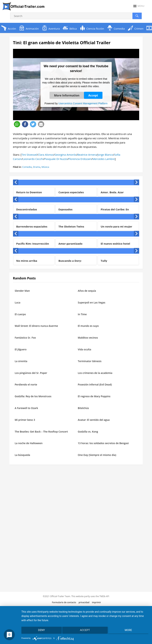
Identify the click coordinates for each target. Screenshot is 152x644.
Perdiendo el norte (26, 384)
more (130, 631)
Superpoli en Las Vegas (92, 302)
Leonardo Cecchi (33, 159)
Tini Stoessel (29, 155)
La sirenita (21, 361)
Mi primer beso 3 (25, 420)
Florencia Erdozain (80, 159)
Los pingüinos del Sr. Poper (31, 373)
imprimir (96, 602)
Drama (37, 167)
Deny (40, 631)
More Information (67, 95)
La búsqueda (22, 455)
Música (45, 167)
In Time (82, 314)
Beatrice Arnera (87, 155)
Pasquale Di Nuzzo (56, 159)
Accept (93, 95)
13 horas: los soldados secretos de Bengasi (103, 443)
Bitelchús (83, 408)
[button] (139, 6)
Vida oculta (85, 349)
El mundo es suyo (88, 326)
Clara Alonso (46, 155)
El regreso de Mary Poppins (94, 396)
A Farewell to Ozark (26, 408)
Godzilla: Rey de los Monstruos (33, 396)
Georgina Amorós (65, 155)
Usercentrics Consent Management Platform (83, 103)
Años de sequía (87, 291)
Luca (18, 302)
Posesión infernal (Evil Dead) (95, 384)
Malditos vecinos (88, 338)
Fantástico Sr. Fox (25, 338)
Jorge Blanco (105, 155)
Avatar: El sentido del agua (94, 420)
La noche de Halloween (29, 443)
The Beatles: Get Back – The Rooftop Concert (41, 432)
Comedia (27, 167)
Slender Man (22, 291)
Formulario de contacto (64, 602)
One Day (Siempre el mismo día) (97, 455)
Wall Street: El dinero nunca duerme (36, 326)
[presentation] (16, 182)
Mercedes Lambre (104, 159)
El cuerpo (20, 314)
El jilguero (21, 349)
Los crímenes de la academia (95, 373)
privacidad (84, 602)
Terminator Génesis (90, 361)
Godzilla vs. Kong (88, 432)
